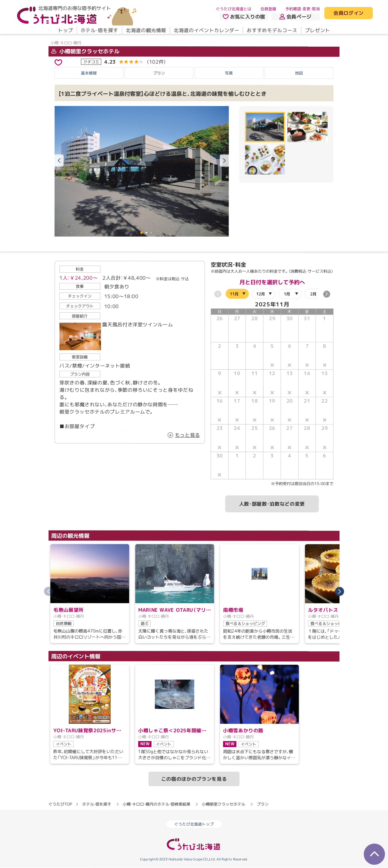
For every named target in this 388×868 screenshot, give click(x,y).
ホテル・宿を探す (99, 30)
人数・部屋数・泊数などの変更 (272, 504)
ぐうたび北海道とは (234, 9)
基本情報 (89, 73)
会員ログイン (349, 13)
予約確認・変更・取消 (303, 9)
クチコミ (91, 62)
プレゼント (318, 30)
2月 (313, 294)
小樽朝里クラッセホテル (85, 51)
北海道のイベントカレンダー (206, 30)
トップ (65, 30)
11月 (234, 294)
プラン (159, 73)
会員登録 (268, 9)
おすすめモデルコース (272, 30)
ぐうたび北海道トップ (194, 824)
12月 (261, 294)
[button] (224, 161)
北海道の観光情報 (146, 30)
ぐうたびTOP (60, 804)
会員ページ (296, 17)
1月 (287, 294)
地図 (299, 73)
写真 (229, 73)
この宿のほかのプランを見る (194, 779)
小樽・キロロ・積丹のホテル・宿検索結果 (157, 804)
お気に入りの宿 (244, 17)
